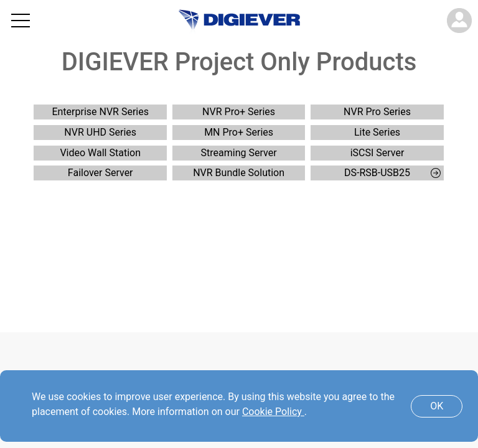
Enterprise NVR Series (100, 112)
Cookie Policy (273, 412)
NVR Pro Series (377, 112)
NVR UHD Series (100, 132)
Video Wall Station (100, 153)
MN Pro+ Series (239, 132)
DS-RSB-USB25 (392, 173)
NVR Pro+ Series (239, 112)
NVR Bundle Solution (239, 173)
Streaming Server (239, 153)
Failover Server (101, 173)
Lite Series (377, 132)
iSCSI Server (377, 153)
